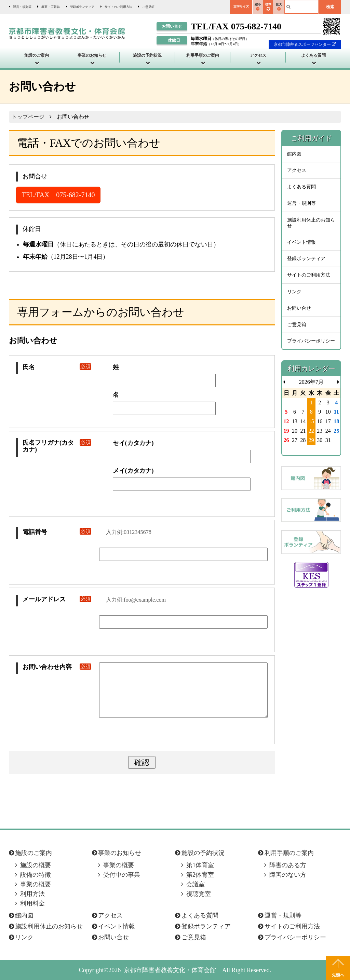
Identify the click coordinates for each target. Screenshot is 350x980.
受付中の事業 (122, 875)
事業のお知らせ (92, 55)
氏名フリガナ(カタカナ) (57, 446)
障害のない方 (288, 875)
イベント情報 (301, 242)
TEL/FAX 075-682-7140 (58, 195)
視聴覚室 (199, 894)
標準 (268, 7)
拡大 (279, 7)
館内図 (294, 154)
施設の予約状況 (147, 55)
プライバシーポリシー (311, 341)
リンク (294, 292)
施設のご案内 (37, 55)
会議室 (196, 884)
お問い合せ (299, 308)
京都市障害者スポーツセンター (305, 44)
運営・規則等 (22, 7)
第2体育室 (200, 875)
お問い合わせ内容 (57, 667)
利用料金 (32, 903)
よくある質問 (313, 55)
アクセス (258, 55)
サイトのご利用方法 (118, 7)
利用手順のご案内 (203, 55)
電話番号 (57, 532)
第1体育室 (200, 865)
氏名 (57, 367)
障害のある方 (288, 865)
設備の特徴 (36, 875)
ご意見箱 (148, 7)
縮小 (258, 7)
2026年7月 (311, 382)
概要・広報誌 (51, 7)
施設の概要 (36, 865)
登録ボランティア (82, 7)
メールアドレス (57, 599)
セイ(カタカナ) (133, 443)
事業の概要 (36, 884)
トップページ (28, 117)
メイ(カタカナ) (133, 471)
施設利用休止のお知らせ (311, 223)
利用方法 (32, 894)
